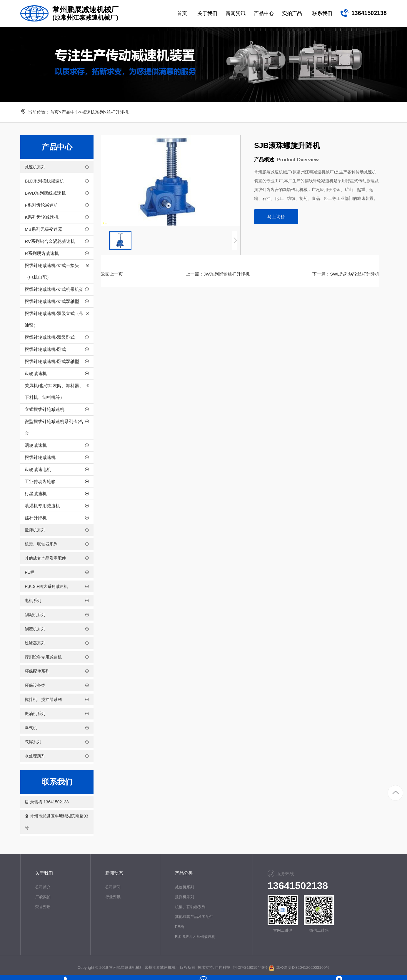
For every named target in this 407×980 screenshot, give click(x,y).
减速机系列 (93, 112)
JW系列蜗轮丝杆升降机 (227, 274)
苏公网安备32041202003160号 (299, 967)
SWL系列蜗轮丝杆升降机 (355, 274)
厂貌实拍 (43, 897)
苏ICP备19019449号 (250, 967)
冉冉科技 (223, 967)
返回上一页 (112, 274)
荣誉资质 (43, 907)
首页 (54, 112)
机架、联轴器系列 (190, 907)
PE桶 (180, 927)
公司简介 (43, 887)
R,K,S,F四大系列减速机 (195, 937)
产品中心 (70, 112)
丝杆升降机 (117, 112)
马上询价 (276, 217)
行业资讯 (113, 897)
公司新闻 (113, 887)
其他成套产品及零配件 (194, 917)
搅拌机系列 (185, 897)
